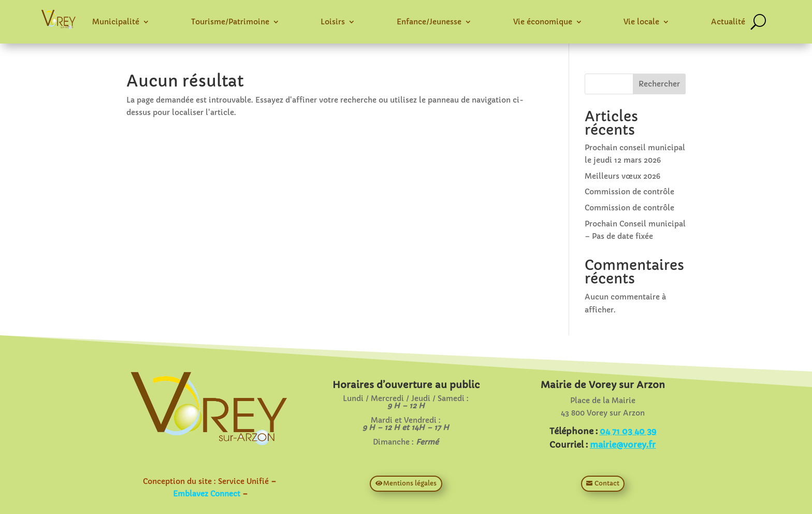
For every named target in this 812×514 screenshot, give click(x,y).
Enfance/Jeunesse (429, 22)
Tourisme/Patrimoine (230, 22)
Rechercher (659, 84)
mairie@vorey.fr (623, 445)
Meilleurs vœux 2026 (622, 176)
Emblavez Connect (207, 494)
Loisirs (333, 22)
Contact (607, 483)
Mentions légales (410, 483)
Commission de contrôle (629, 192)
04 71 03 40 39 (628, 431)
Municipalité (116, 22)
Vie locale (641, 22)
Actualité (728, 22)
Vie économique (543, 22)
